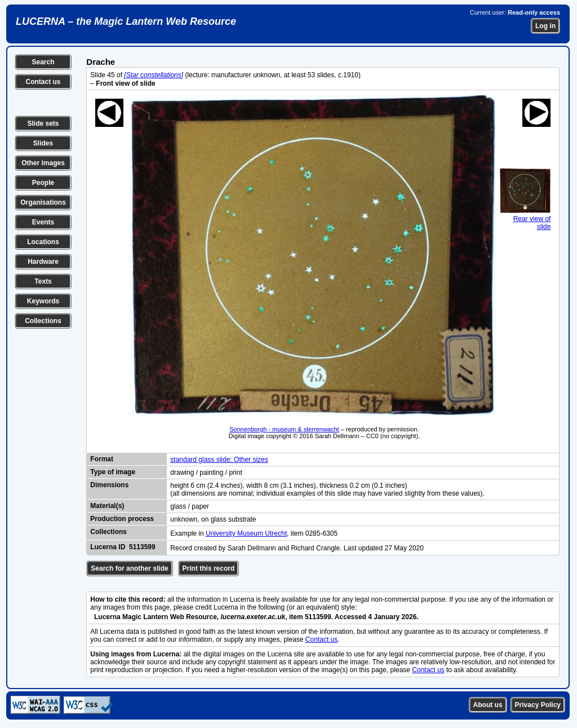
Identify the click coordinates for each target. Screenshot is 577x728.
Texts (43, 281)
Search (43, 62)
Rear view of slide (525, 219)
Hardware (43, 262)
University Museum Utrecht (246, 533)
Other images (43, 163)
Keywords (43, 301)
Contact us (43, 82)
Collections (43, 321)
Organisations (43, 202)
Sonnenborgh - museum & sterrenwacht (284, 429)
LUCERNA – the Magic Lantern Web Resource (126, 21)
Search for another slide (129, 568)
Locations (43, 242)
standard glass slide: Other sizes (219, 460)
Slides (43, 143)
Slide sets (43, 123)
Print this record (209, 568)
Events (43, 222)
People (43, 183)
